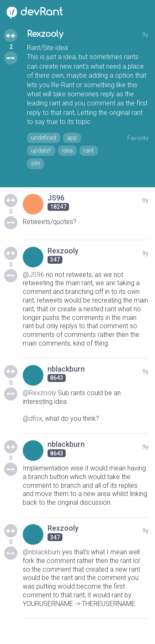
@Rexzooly (39, 393)
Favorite (138, 138)
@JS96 (33, 275)
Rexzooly (45, 34)
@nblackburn (42, 552)
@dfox (32, 419)
